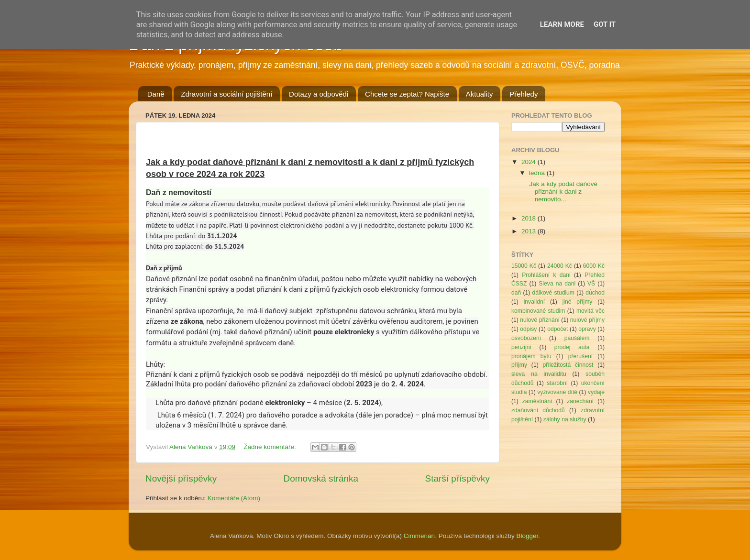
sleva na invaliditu (539, 374)
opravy (587, 329)
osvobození (526, 338)
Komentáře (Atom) (234, 498)
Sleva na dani (557, 284)
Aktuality (480, 94)
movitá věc (590, 311)
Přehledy (524, 94)
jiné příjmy (578, 302)
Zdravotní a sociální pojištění (226, 94)
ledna (538, 173)
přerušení (580, 356)
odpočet (557, 329)
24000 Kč (560, 266)
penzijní (521, 347)
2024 (529, 162)
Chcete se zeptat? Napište (407, 94)
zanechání (580, 401)
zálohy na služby (565, 419)
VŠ (591, 284)
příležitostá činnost (568, 365)
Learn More (562, 24)
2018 (529, 218)
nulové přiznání (540, 320)
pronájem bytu (531, 356)
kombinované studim (538, 311)
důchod (595, 293)
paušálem (577, 338)
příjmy (519, 365)
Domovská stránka (321, 478)
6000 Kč (594, 266)
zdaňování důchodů (538, 410)
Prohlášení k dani (546, 275)
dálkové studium (553, 293)
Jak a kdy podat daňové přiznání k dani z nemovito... (562, 192)
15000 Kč (524, 266)
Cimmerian (419, 536)
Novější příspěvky (181, 478)
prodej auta (572, 347)
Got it (605, 24)
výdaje (596, 392)
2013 (529, 231)
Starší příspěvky (458, 478)
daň (516, 293)
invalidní (535, 302)
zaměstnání (537, 401)
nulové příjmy (587, 320)
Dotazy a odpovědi (319, 94)
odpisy (528, 329)
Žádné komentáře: (270, 447)
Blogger (527, 536)
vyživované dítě (557, 392)
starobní (557, 383)
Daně (156, 94)
